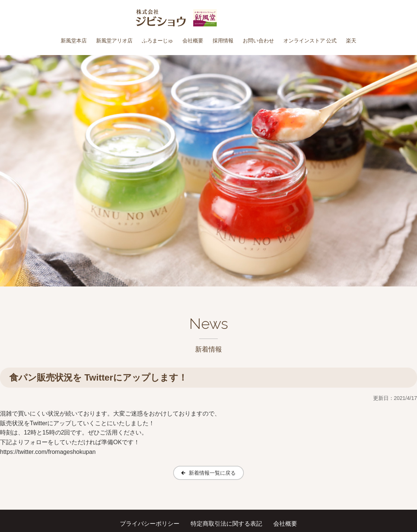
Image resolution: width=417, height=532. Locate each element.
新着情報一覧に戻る (212, 473)
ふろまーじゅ (157, 41)
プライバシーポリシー (150, 524)
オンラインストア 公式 (310, 41)
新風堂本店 (74, 41)
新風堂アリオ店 (114, 41)
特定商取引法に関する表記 (226, 524)
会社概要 (193, 41)
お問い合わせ (258, 41)
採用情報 (223, 41)
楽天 (351, 41)
